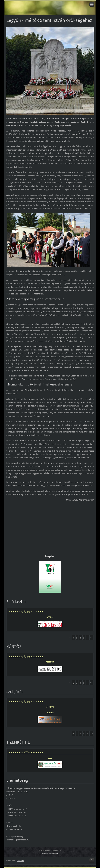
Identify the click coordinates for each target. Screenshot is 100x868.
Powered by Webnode (50, 853)
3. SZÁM (50, 707)
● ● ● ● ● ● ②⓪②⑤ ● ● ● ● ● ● (26, 702)
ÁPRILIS (50, 617)
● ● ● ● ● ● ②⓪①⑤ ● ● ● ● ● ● (26, 752)
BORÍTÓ (50, 712)
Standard (20, 861)
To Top (92, 861)
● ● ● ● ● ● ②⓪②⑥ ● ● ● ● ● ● (26, 612)
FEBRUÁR (50, 662)
